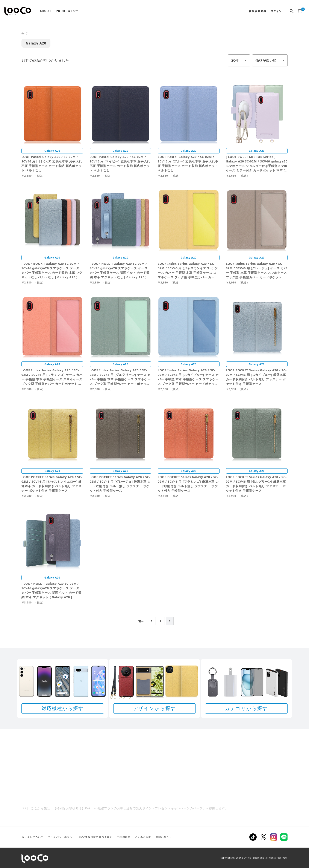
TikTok (253, 837)
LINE (284, 837)
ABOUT (46, 11)
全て (25, 33)
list (79, 11)
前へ (141, 621)
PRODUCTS (65, 11)
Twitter (263, 837)
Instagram (274, 837)
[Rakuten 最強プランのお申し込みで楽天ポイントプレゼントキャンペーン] (154, 777)
